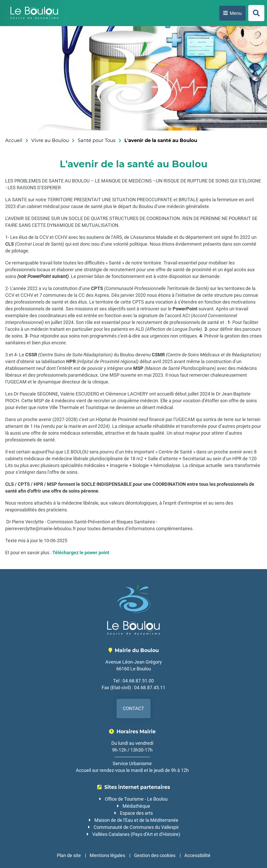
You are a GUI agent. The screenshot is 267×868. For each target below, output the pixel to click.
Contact (133, 708)
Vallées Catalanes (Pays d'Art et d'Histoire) (136, 834)
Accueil (14, 140)
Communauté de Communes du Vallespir (136, 827)
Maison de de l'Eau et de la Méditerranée (136, 820)
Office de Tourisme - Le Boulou (136, 799)
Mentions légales (107, 855)
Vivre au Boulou (50, 140)
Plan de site (69, 855)
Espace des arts (136, 813)
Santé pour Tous (97, 140)
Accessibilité (197, 855)
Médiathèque (136, 806)
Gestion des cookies (155, 855)
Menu (236, 13)
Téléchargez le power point (81, 553)
